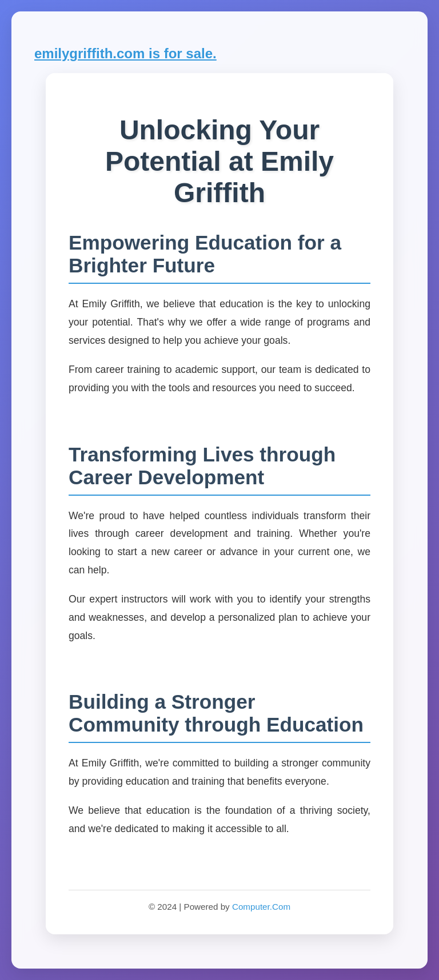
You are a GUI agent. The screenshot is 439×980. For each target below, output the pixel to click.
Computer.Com (261, 907)
